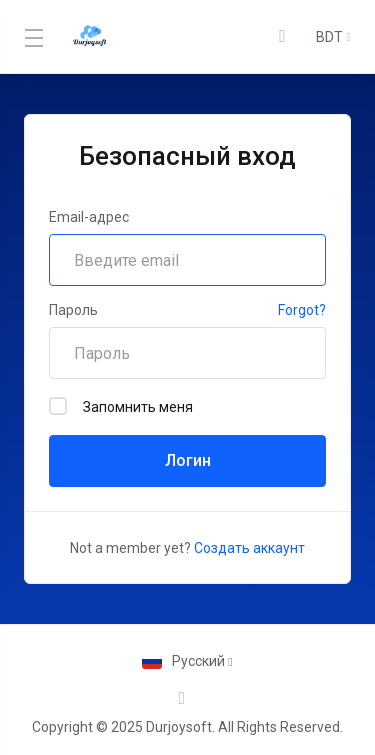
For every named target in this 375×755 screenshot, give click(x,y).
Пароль (73, 310)
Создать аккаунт (249, 548)
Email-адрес (89, 217)
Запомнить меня (121, 406)
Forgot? (302, 310)
